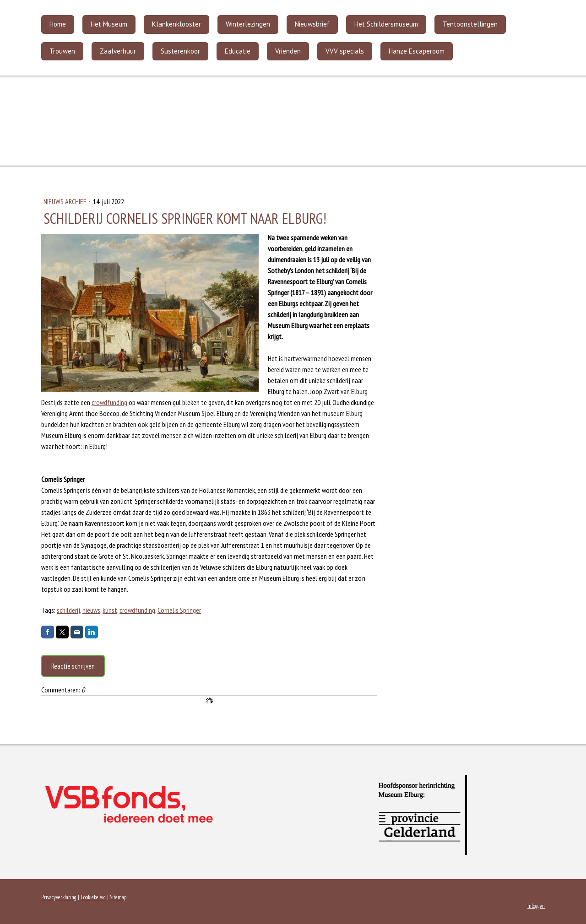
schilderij (68, 610)
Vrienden (288, 51)
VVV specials (345, 51)
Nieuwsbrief (312, 24)
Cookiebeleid (93, 897)
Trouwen (62, 51)
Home (58, 24)
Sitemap (118, 897)
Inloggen (536, 906)
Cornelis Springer (179, 610)
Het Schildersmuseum (386, 24)
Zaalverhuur (118, 51)
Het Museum (109, 24)
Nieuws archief (65, 201)
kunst (110, 610)
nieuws (91, 610)
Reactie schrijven (73, 666)
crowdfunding (109, 402)
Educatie (238, 51)
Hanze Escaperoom (417, 51)
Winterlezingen (248, 24)
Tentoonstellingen (470, 24)
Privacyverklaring (59, 897)
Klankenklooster (176, 24)
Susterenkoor (180, 51)
